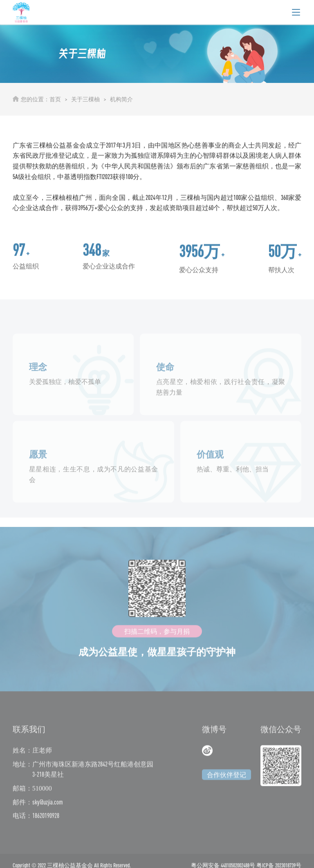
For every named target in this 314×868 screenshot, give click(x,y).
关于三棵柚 (85, 99)
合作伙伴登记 (227, 781)
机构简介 (121, 99)
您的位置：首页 (41, 99)
